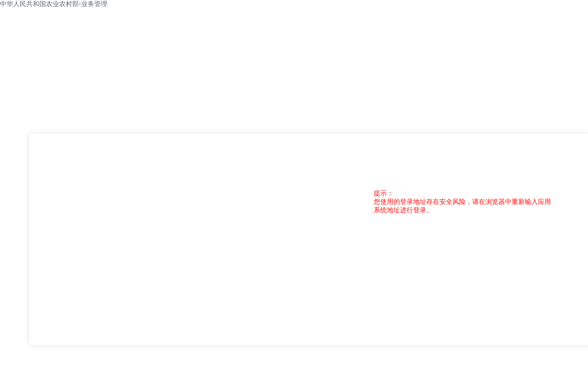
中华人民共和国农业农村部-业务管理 (54, 4)
